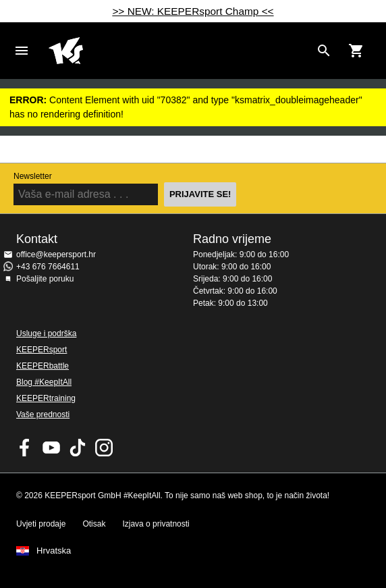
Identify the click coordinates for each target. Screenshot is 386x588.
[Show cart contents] (356, 51)
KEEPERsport (42, 350)
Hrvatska (54, 551)
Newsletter (33, 176)
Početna (180, 51)
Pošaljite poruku (45, 279)
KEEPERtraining (46, 398)
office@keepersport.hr (56, 255)
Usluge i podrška (46, 333)
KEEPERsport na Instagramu (104, 448)
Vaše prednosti (43, 415)
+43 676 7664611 (48, 267)
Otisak (94, 524)
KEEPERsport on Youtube (51, 448)
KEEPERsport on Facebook (25, 448)
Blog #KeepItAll (44, 382)
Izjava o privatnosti (156, 524)
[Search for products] (324, 51)
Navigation (22, 51)
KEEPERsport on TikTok (78, 448)
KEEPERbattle (43, 366)
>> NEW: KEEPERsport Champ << (193, 11)
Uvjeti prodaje (41, 524)
